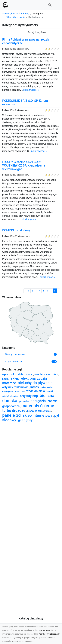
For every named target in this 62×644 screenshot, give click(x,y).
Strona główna (10, 14)
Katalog (25, 14)
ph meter (24, 401)
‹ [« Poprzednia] (25, 291)
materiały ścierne (38, 406)
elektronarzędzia (35, 378)
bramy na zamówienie (39, 411)
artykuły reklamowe (16, 387)
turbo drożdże (14, 411)
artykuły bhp (29, 396)
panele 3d (12, 415)
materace (9, 383)
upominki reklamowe (18, 374)
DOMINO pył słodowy (16, 230)
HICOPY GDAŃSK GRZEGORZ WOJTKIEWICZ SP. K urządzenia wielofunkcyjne (24, 165)
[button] (50, 5)
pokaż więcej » (31, 90)
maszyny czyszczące (14, 391)
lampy (35, 387)
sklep (15, 378)
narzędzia (39, 401)
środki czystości (46, 374)
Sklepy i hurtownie (15, 17)
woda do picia (36, 391)
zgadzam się (44, 630)
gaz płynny (25, 420)
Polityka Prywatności (48, 634)
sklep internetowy (38, 415)
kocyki (6, 379)
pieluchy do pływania (36, 383)
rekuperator (47, 387)
